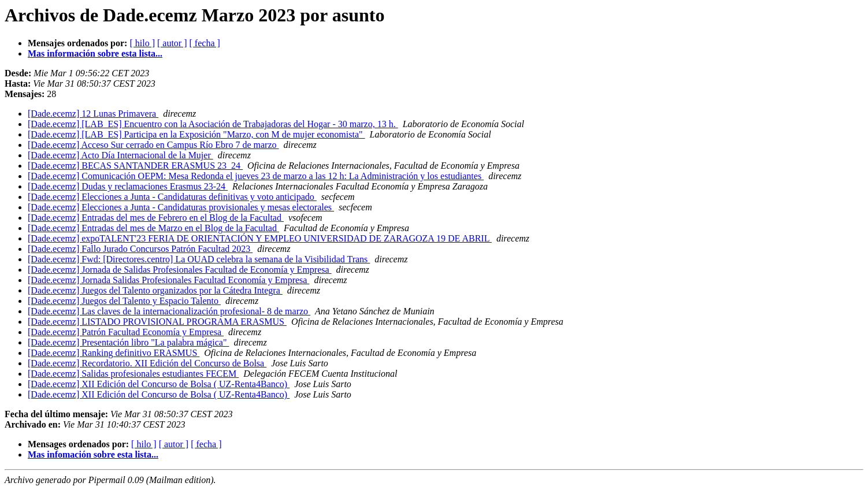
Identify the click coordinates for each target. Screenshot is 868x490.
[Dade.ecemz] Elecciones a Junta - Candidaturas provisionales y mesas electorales (181, 207)
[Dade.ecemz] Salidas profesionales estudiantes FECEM (133, 374)
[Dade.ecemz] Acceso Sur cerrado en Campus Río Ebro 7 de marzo (153, 145)
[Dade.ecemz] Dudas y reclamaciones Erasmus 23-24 (128, 186)
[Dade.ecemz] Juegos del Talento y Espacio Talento (124, 301)
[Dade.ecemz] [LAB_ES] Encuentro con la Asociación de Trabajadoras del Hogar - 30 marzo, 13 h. (213, 124)
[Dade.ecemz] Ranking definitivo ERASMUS (114, 353)
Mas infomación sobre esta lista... (93, 454)
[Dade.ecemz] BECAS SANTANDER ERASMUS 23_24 (135, 166)
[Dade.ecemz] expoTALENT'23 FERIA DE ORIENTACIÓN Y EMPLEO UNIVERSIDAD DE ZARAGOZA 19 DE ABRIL (260, 238)
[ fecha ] (205, 43)
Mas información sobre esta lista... (95, 53)
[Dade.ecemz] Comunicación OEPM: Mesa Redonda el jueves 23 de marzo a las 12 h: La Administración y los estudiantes (256, 176)
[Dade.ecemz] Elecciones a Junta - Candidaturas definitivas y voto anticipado (172, 197)
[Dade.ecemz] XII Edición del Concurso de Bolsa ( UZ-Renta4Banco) (159, 384)
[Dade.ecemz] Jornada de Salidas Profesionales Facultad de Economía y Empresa (180, 270)
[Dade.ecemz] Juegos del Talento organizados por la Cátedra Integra (155, 290)
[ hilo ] (142, 43)
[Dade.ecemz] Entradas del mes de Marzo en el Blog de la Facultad (153, 228)
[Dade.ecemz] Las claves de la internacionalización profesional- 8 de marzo (169, 311)
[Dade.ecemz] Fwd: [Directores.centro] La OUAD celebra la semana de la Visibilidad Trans (199, 259)
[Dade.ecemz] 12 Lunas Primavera (93, 114)
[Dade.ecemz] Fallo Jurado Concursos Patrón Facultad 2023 (140, 249)
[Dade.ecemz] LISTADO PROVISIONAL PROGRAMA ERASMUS (157, 322)
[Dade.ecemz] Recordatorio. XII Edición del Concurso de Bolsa (147, 363)
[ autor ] (172, 43)
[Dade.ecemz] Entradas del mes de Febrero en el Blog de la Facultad (156, 218)
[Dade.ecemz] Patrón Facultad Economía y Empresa (126, 332)
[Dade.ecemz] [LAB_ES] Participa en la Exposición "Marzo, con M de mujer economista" (196, 134)
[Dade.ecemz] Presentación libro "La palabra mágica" (128, 342)
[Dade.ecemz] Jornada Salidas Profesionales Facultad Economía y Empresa (168, 280)
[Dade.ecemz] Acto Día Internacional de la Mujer (120, 155)
